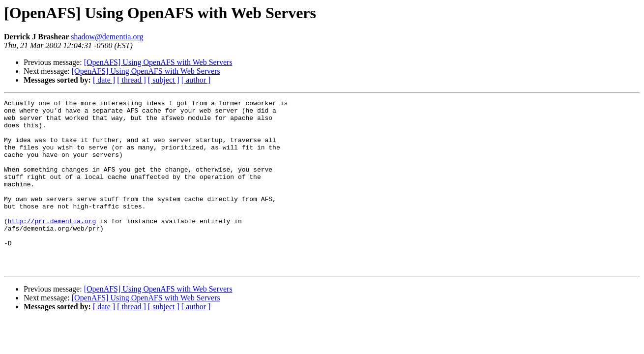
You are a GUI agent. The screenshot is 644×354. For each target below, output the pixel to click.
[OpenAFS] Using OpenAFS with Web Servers (158, 62)
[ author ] (196, 80)
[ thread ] (132, 80)
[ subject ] (164, 80)
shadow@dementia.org (107, 37)
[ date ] (104, 80)
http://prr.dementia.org (52, 246)
